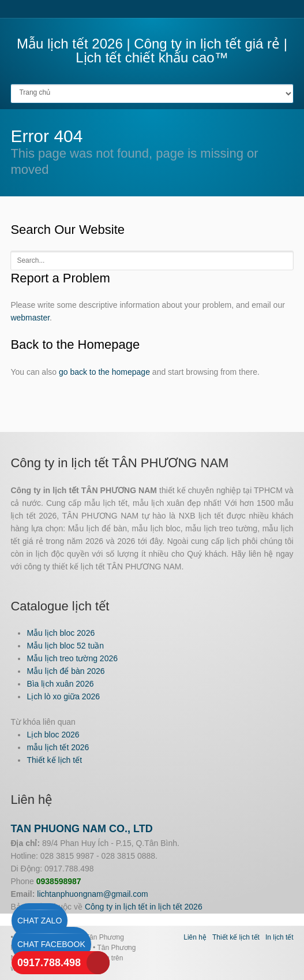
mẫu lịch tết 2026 (58, 747)
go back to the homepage (104, 372)
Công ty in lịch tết (116, 907)
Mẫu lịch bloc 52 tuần (65, 646)
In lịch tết (279, 937)
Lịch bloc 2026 (53, 735)
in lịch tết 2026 (176, 907)
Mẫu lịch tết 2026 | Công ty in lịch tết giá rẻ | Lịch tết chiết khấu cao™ (152, 51)
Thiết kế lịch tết (54, 760)
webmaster (30, 318)
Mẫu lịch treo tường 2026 (72, 658)
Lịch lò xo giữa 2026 (63, 696)
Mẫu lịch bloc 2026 (61, 633)
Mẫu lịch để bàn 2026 (65, 671)
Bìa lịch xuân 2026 (60, 684)
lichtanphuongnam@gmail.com (92, 894)
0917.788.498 (49, 963)
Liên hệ (195, 937)
